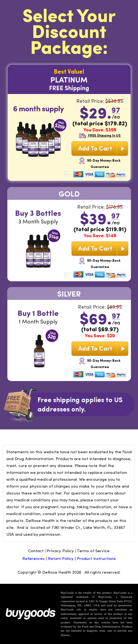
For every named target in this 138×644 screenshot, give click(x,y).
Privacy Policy (60, 551)
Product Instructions (96, 558)
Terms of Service (93, 551)
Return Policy (61, 558)
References (34, 558)
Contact (36, 551)
